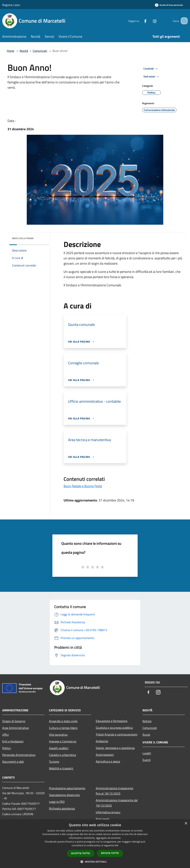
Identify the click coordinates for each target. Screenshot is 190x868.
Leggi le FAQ (57, 802)
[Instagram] (150, 21)
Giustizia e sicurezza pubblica (114, 728)
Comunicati (40, 51)
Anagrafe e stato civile (63, 721)
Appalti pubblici (59, 748)
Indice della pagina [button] (23, 238)
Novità (24, 51)
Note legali (103, 819)
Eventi (147, 760)
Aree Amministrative (16, 728)
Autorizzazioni (105, 755)
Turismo (54, 762)
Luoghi (147, 753)
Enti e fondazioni (13, 741)
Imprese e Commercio (63, 741)
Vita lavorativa (58, 735)
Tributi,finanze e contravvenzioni (117, 734)
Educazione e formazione (112, 721)
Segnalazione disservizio (64, 795)
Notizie (147, 721)
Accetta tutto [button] (81, 853)
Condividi (151, 69)
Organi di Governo (14, 721)
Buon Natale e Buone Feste (83, 486)
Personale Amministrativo (19, 755)
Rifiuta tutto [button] (110, 853)
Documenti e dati (13, 762)
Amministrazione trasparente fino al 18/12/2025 (114, 791)
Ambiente (102, 741)
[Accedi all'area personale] (169, 5)
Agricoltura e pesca (108, 761)
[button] (95, 862)
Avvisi (146, 735)
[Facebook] (141, 21)
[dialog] (95, 844)
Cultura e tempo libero (63, 728)
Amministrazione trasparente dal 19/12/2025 (117, 803)
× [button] (186, 823)
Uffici (6, 735)
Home (10, 51)
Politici (7, 748)
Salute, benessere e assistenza (115, 748)
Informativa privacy (108, 812)
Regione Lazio (11, 5)
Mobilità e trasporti (61, 768)
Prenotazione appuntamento (67, 788)
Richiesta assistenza (62, 808)
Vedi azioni (152, 77)
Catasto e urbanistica (62, 755)
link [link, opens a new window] (116, 845)
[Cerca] (183, 21)
